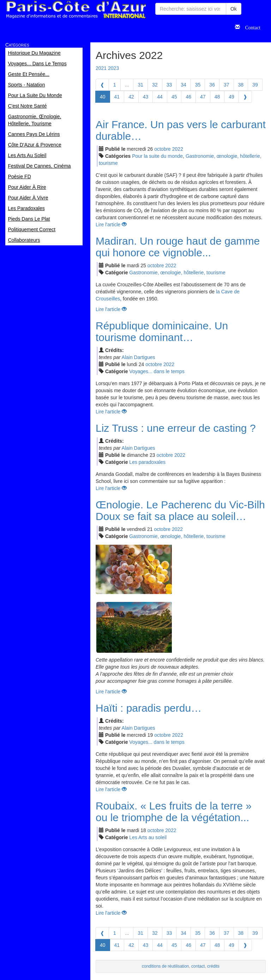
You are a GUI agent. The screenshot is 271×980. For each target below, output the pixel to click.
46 (188, 97)
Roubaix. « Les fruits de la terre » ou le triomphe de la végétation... (174, 812)
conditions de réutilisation (165, 966)
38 (241, 85)
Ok (234, 9)
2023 (113, 68)
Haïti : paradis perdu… (149, 708)
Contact (250, 27)
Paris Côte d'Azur (76, 10)
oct (162, 149)
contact (198, 966)
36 (212, 85)
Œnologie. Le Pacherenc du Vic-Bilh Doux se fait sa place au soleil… (180, 510)
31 (140, 85)
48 (217, 97)
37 (227, 85)
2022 (178, 149)
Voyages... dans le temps (157, 371)
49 (231, 97)
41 (117, 97)
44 (160, 97)
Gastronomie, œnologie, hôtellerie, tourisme (177, 273)
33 (169, 85)
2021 (101, 68)
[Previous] (102, 85)
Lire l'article (111, 225)
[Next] (245, 97)
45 (174, 97)
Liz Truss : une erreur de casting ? (176, 428)
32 (155, 85)
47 (203, 97)
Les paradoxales (147, 462)
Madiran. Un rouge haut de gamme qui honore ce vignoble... (178, 247)
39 (255, 85)
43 (146, 97)
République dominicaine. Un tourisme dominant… (162, 331)
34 (183, 85)
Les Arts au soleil (148, 837)
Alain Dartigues (138, 357)
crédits (213, 966)
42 (131, 97)
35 (198, 85)
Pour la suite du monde (157, 156)
